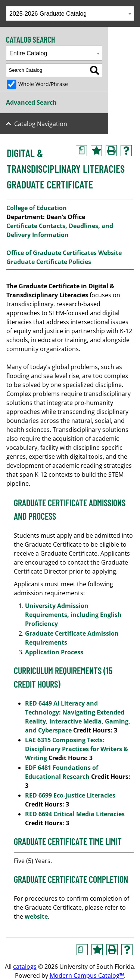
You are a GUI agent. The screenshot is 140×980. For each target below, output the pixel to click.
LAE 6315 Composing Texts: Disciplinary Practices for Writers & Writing (77, 749)
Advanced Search (31, 102)
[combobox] (70, 13)
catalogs (25, 967)
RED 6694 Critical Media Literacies (75, 814)
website (36, 916)
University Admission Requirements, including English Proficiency (73, 615)
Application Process (55, 652)
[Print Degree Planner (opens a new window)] (81, 151)
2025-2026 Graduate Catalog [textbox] (48, 14)
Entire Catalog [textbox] (28, 53)
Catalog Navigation (41, 124)
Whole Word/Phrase (43, 84)
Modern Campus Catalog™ (87, 976)
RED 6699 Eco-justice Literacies (70, 795)
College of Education (37, 208)
